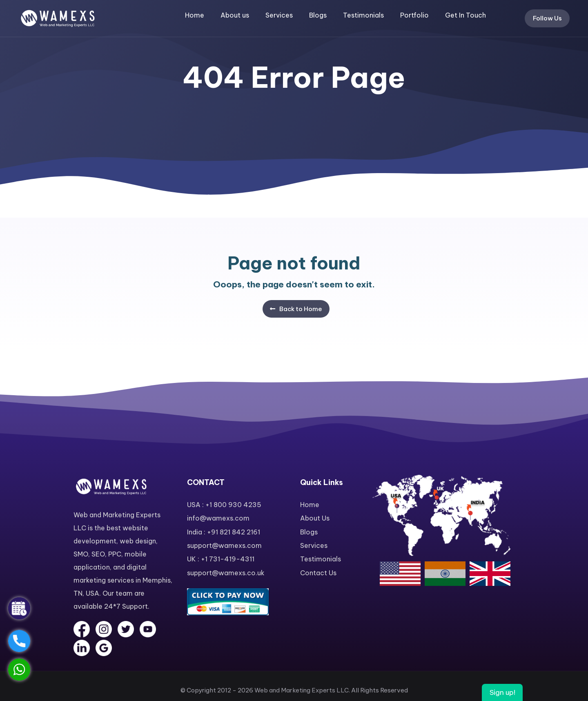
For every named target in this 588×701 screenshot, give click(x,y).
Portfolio (414, 15)
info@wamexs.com (218, 518)
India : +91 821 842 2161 (224, 532)
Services (279, 15)
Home (195, 15)
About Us (315, 518)
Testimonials (363, 15)
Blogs (318, 15)
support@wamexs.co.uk (226, 573)
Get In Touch (465, 15)
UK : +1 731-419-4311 (221, 559)
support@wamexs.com (224, 545)
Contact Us (318, 573)
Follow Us (547, 18)
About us (235, 15)
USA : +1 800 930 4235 (224, 505)
